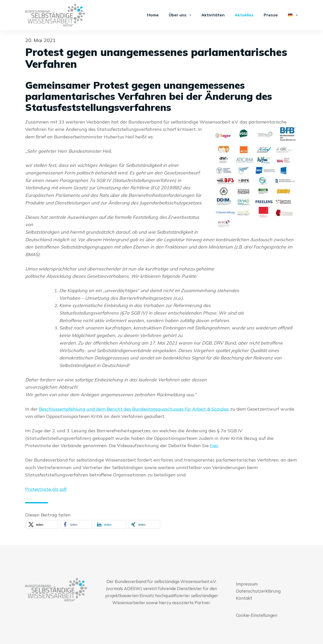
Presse (271, 15)
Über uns (181, 15)
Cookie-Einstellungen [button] (257, 615)
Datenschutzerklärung (258, 591)
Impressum (247, 584)
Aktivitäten (213, 15)
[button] (42, 524)
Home (153, 15)
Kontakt (244, 598)
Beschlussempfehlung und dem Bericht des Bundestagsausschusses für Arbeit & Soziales (134, 409)
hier (214, 446)
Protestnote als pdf (46, 489)
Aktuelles (244, 15)
